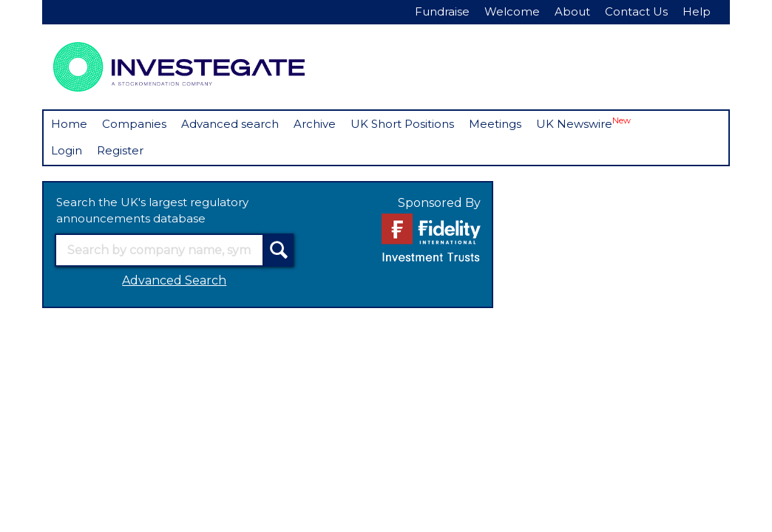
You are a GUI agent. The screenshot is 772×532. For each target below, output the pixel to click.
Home (69, 124)
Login (67, 150)
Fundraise (442, 11)
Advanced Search (174, 280)
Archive (315, 124)
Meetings (495, 124)
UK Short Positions (402, 124)
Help (697, 11)
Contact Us (636, 11)
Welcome (512, 11)
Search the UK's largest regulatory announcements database (152, 211)
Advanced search (230, 124)
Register (120, 150)
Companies (134, 124)
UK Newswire (583, 123)
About (572, 11)
